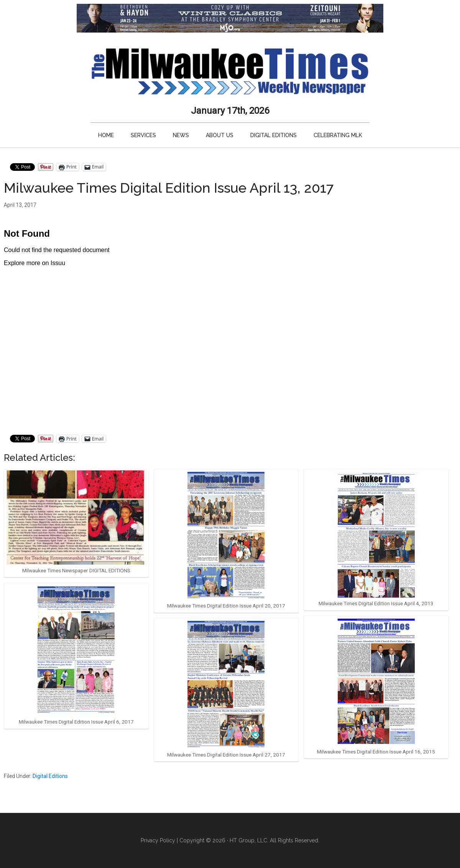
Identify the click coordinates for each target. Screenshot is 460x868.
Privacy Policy (158, 840)
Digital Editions (50, 776)
